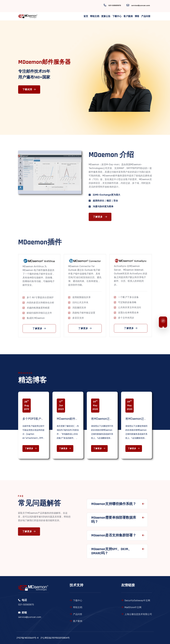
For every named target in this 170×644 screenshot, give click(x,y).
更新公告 (106, 16)
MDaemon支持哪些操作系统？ (114, 505)
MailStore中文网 (133, 607)
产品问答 (146, 16)
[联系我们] (163, 322)
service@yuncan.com (141, 5)
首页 (86, 16)
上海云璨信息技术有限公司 (138, 614)
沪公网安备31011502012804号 (55, 638)
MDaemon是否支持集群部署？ (114, 537)
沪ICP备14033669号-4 (27, 638)
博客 (137, 16)
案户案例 (78, 621)
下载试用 (29, 90)
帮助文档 (95, 16)
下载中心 (117, 16)
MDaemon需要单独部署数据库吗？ (114, 521)
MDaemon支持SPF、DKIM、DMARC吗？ (111, 553)
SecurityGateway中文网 (137, 600)
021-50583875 (115, 5)
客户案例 (128, 16)
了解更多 (101, 217)
